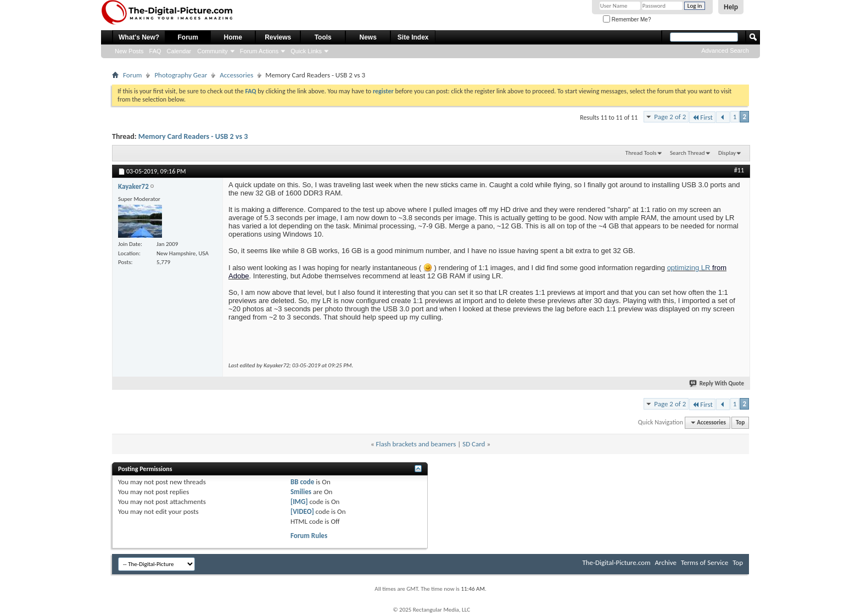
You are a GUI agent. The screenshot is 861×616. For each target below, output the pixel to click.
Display (727, 153)
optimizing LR (690, 268)
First (702, 117)
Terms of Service (705, 562)
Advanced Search (725, 51)
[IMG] (299, 502)
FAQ (155, 51)
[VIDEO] (302, 511)
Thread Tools (641, 153)
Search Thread (687, 153)
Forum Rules (309, 536)
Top (740, 422)
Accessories (236, 75)
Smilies (301, 492)
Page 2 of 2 (670, 117)
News (368, 37)
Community (213, 51)
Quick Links (306, 51)
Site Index (413, 37)
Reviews (278, 37)
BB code (302, 482)
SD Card (474, 444)
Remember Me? (627, 19)
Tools (323, 37)
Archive (666, 562)
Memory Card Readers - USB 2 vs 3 (193, 136)
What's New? (139, 37)
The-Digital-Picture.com (616, 562)
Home (233, 37)
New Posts (129, 51)
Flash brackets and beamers (416, 444)
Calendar (179, 51)
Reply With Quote (717, 383)
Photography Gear (181, 75)
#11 (739, 170)
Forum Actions (259, 51)
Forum (188, 37)
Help (731, 7)
